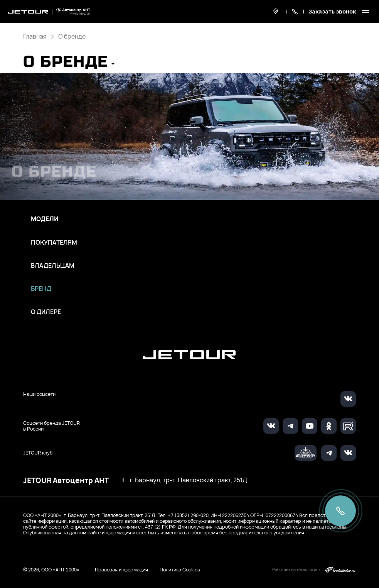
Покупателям (54, 243)
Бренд (41, 289)
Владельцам (53, 266)
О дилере (46, 312)
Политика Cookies (180, 570)
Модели (45, 219)
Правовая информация (121, 570)
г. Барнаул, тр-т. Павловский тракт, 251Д (189, 480)
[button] (69, 64)
